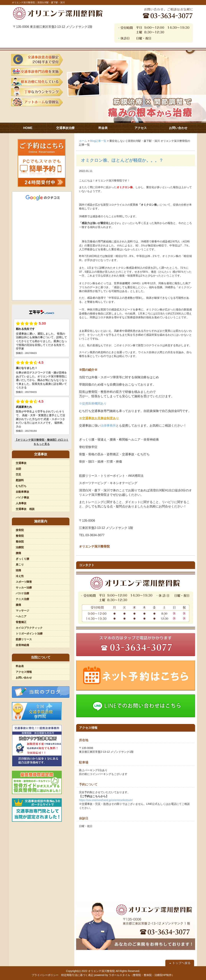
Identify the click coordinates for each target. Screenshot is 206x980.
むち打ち (21, 486)
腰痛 (18, 553)
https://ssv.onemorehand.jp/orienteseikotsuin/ (106, 800)
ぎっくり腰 (22, 559)
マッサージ (22, 611)
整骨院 (20, 536)
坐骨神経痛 (22, 645)
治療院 (20, 547)
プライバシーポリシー (45, 975)
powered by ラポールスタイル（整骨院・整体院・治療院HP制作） (134, 975)
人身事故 (21, 503)
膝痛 (18, 605)
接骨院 (20, 530)
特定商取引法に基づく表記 (77, 975)
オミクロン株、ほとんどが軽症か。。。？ (122, 160)
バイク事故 (22, 497)
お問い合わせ (24, 678)
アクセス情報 (24, 672)
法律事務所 (108, 426)
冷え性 (20, 576)
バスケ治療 (22, 593)
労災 (18, 474)
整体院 (20, 542)
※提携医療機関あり (93, 403)
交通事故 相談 (25, 509)
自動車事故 (22, 492)
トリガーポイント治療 (29, 634)
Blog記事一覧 (98, 141)
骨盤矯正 (21, 622)
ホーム (83, 141)
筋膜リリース (24, 639)
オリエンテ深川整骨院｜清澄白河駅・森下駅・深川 (38, 2)
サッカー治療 (24, 588)
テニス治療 (22, 599)
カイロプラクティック (29, 628)
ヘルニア (21, 616)
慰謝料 (20, 480)
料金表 (20, 666)
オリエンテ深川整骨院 (101, 971)
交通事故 (21, 463)
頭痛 (18, 570)
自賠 (18, 469)
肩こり (20, 565)
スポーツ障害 (24, 582)
